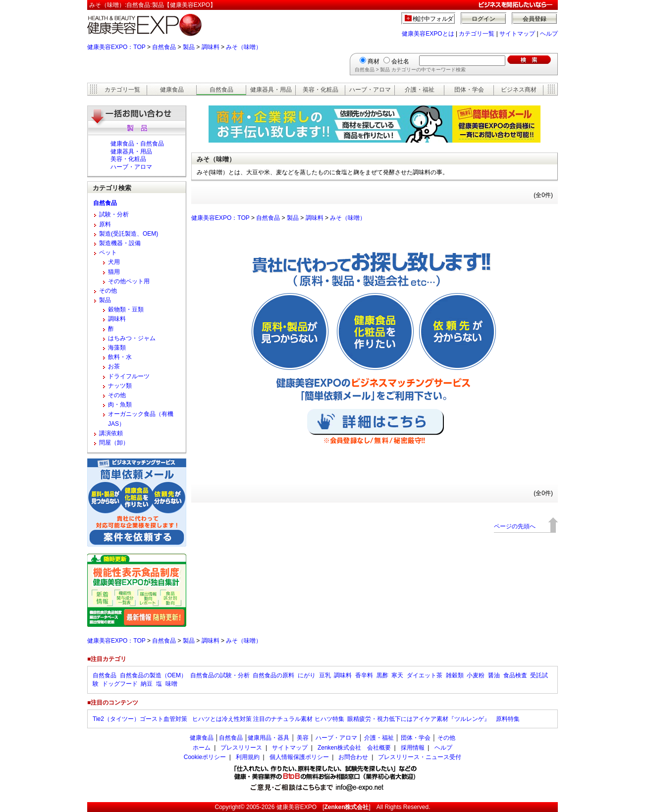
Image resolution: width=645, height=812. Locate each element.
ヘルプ (549, 34)
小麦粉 (476, 675)
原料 (105, 224)
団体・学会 (469, 90)
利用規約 (248, 757)
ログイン (484, 19)
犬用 (114, 262)
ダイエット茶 (425, 675)
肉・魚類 (120, 405)
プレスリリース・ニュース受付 (420, 757)
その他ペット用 (129, 281)
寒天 (397, 675)
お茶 (114, 366)
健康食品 (172, 90)
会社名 (400, 61)
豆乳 (325, 675)
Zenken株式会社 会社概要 (354, 748)
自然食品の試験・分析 (220, 675)
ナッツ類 (120, 386)
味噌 (171, 684)
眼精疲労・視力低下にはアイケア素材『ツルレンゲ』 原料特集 (433, 719)
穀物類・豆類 (126, 309)
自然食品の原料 (273, 675)
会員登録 (535, 19)
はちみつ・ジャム (132, 338)
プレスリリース (241, 748)
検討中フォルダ (433, 19)
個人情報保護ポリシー (299, 757)
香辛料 (364, 675)
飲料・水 (120, 357)
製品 (189, 47)
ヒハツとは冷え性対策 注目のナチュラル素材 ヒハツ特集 (268, 719)
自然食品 (164, 47)
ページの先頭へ (515, 526)
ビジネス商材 (519, 90)
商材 (374, 61)
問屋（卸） (114, 443)
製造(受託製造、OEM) (129, 234)
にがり (307, 675)
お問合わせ (353, 757)
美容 (303, 738)
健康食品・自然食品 (137, 144)
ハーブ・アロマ (370, 90)
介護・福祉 (420, 90)
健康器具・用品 (271, 90)
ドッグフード (120, 684)
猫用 (114, 272)
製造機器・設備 (120, 243)
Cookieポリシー (205, 757)
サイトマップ (517, 34)
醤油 (494, 675)
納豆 (147, 684)
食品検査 (515, 675)
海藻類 (117, 348)
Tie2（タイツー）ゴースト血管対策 (141, 719)
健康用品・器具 (269, 738)
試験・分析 (114, 214)
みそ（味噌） (244, 47)
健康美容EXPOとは (428, 34)
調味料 (211, 47)
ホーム (202, 748)
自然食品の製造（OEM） (153, 675)
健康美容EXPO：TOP (116, 47)
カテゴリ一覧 (477, 34)
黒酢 (382, 675)
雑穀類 (455, 675)
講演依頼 (111, 433)
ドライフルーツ (129, 376)
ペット (108, 253)
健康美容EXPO (296, 807)
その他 (108, 291)
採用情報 (413, 748)
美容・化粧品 (321, 90)
